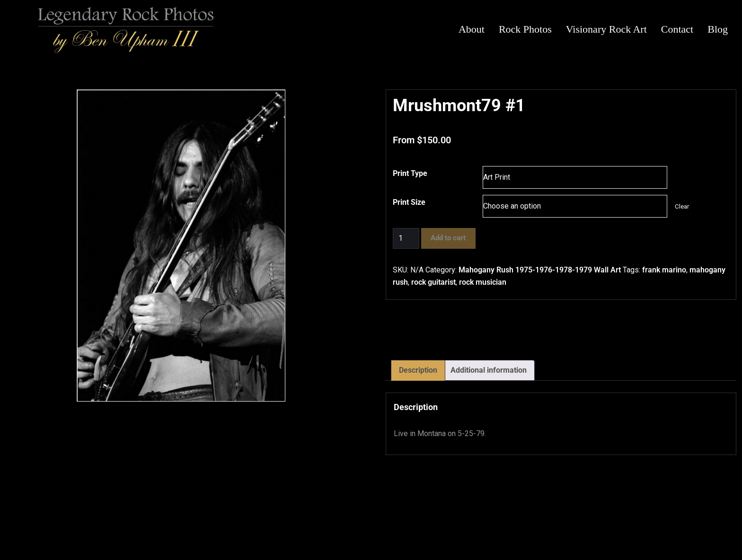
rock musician (483, 282)
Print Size (409, 202)
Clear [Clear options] (682, 206)
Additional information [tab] (489, 370)
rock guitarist (433, 282)
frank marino (664, 270)
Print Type (410, 173)
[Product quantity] (406, 238)
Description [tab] (418, 370)
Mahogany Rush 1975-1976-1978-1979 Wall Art (540, 270)
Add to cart (448, 238)
